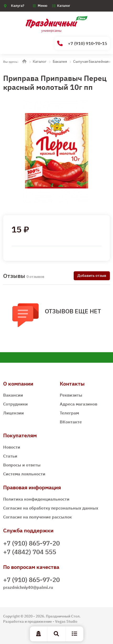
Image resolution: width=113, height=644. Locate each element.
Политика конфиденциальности (36, 499)
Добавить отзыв (92, 276)
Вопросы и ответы (22, 465)
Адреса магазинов (79, 404)
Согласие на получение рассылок (37, 517)
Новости (12, 447)
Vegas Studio (66, 621)
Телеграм (69, 413)
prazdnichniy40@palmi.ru (28, 587)
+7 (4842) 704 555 (30, 552)
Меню (43, 6)
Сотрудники (15, 404)
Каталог (64, 6)
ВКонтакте (71, 422)
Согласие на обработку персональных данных (51, 508)
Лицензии (14, 413)
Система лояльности (24, 474)
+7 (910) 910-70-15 (82, 43)
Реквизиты (71, 395)
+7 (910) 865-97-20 (31, 543)
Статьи (10, 456)
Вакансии (13, 395)
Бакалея (60, 61)
